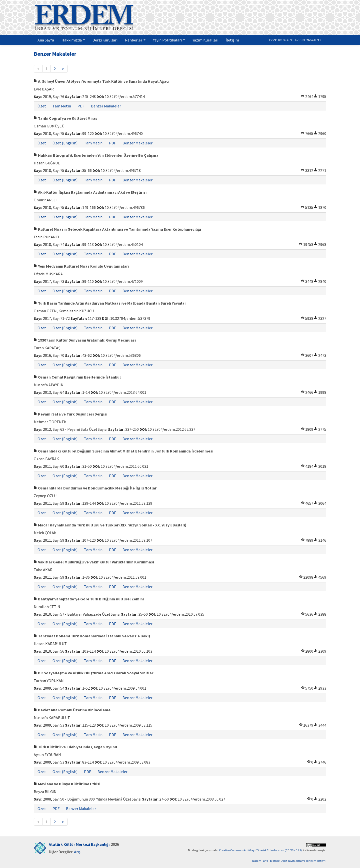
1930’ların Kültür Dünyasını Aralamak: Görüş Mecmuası (85, 340)
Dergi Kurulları (105, 40)
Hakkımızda (73, 40)
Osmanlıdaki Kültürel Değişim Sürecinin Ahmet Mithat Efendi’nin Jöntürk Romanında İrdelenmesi (123, 451)
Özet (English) (65, 143)
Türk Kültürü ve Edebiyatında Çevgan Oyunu (75, 747)
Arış (77, 852)
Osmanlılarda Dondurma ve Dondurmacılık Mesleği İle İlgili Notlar (95, 488)
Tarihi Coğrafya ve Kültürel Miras (65, 118)
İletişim (232, 40)
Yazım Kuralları (205, 40)
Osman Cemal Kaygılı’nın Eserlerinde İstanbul (77, 377)
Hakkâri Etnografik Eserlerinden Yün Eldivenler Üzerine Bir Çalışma (96, 155)
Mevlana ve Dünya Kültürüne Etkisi (67, 784)
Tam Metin (62, 106)
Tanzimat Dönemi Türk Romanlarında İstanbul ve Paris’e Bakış (92, 636)
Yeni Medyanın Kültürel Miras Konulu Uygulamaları (81, 266)
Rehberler (135, 40)
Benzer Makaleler (106, 106)
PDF (81, 106)
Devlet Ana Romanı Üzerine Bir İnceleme (72, 710)
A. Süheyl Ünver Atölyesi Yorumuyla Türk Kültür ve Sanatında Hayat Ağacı (101, 81)
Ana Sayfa (46, 40)
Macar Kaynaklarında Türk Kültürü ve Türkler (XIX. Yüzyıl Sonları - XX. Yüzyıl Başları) (110, 525)
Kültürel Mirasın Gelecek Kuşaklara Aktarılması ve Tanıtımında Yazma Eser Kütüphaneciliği (117, 229)
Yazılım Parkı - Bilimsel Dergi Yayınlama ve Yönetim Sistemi (289, 861)
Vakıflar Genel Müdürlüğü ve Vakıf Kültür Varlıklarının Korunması (94, 562)
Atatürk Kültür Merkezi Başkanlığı (79, 844)
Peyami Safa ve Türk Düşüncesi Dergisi (70, 414)
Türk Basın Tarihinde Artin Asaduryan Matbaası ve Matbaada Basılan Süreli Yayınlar (110, 303)
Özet (42, 106)
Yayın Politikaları (169, 40)
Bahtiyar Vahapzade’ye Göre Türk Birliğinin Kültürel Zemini (89, 599)
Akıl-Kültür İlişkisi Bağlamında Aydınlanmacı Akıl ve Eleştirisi (90, 192)
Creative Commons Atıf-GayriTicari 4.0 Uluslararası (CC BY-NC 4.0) (261, 850)
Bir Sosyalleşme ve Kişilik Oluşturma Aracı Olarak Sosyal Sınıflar (93, 673)
